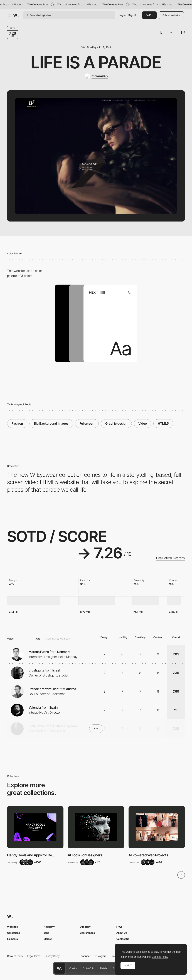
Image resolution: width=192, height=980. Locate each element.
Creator (73, 968)
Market (48, 939)
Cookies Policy (15, 956)
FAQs (119, 927)
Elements (12, 939)
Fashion (17, 423)
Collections (13, 933)
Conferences (87, 933)
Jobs (46, 933)
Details (104, 968)
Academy (49, 927)
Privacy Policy (52, 956)
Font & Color (89, 968)
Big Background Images (51, 423)
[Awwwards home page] (60, 968)
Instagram (101, 956)
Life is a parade (96, 62)
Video (143, 423)
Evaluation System (170, 558)
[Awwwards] (16, 15)
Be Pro (149, 15)
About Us (122, 933)
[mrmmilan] (96, 76)
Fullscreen (87, 423)
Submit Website (171, 15)
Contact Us (123, 939)
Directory (85, 927)
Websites (12, 927)
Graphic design (116, 423)
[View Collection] (35, 827)
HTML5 (163, 423)
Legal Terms (34, 956)
